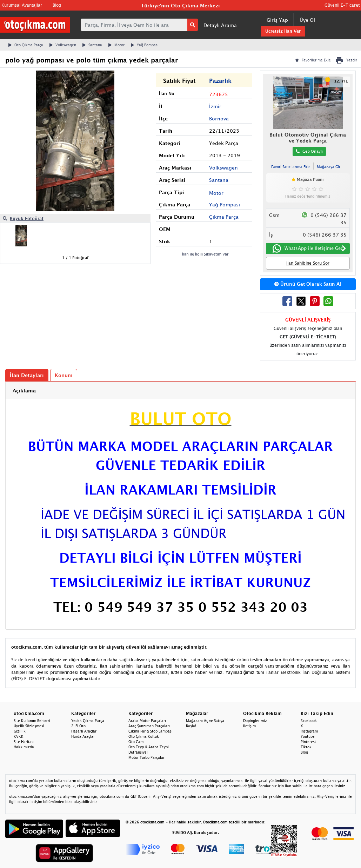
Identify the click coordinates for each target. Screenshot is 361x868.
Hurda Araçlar (83, 736)
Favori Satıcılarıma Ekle (291, 167)
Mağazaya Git (329, 167)
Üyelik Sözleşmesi (29, 726)
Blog (57, 5)
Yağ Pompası (145, 45)
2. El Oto (78, 726)
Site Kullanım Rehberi (32, 721)
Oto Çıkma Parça (26, 45)
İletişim (249, 726)
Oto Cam (136, 742)
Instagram (309, 731)
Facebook (309, 721)
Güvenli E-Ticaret (342, 5)
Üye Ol (307, 20)
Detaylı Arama (220, 25)
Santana (92, 45)
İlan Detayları (27, 375)
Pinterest (308, 742)
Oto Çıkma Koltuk (144, 736)
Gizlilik (20, 731)
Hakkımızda (24, 747)
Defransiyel (138, 752)
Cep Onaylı (309, 151)
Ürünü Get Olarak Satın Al (308, 284)
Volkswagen (63, 45)
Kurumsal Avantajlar (22, 5)
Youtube (308, 736)
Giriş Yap (277, 20)
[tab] (180, 390)
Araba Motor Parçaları (147, 721)
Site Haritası (24, 742)
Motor (116, 45)
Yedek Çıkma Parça (88, 721)
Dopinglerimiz (255, 721)
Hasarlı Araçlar (84, 731)
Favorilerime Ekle (313, 60)
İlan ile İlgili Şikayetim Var (205, 254)
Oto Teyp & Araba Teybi (149, 747)
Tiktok (306, 747)
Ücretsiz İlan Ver (283, 31)
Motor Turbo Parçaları (147, 757)
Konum (64, 375)
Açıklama (24, 390)
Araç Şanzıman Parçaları (149, 726)
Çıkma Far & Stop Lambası (151, 731)
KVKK (19, 736)
